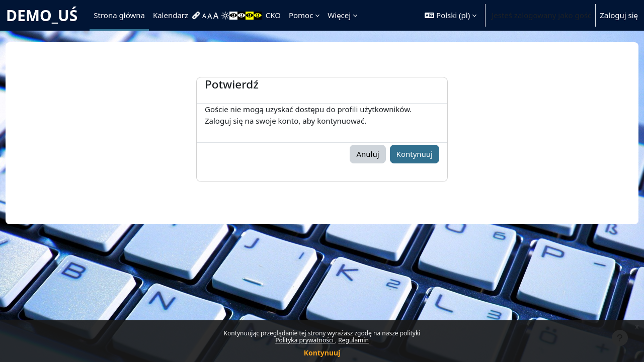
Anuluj (368, 154)
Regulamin (353, 340)
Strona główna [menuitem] (119, 15)
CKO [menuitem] (273, 15)
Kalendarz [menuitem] (171, 15)
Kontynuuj (322, 353)
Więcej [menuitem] (339, 15)
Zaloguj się (619, 15)
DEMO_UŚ (42, 15)
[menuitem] (197, 16)
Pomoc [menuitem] (301, 15)
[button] (451, 15)
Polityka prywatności (305, 340)
